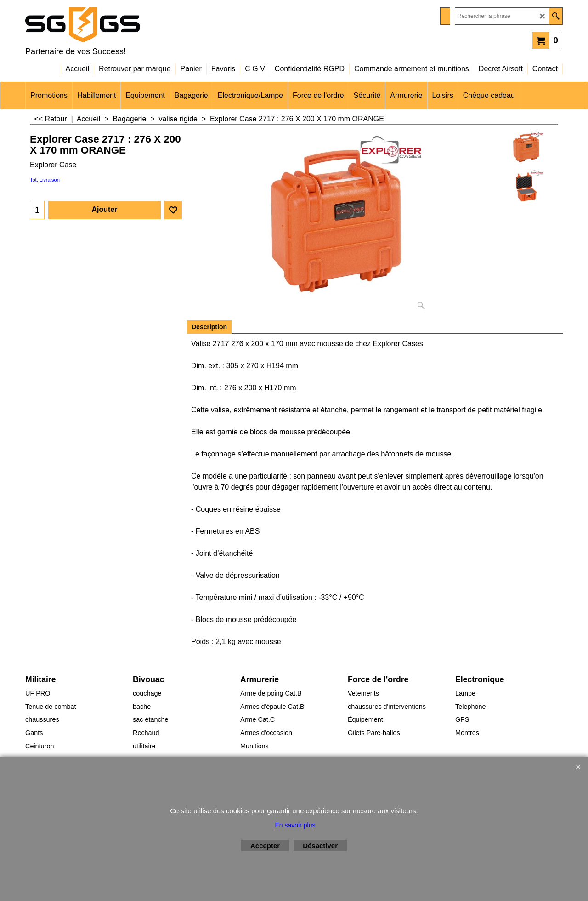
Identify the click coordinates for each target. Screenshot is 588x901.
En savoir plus (295, 825)
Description (209, 327)
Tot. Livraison (45, 180)
